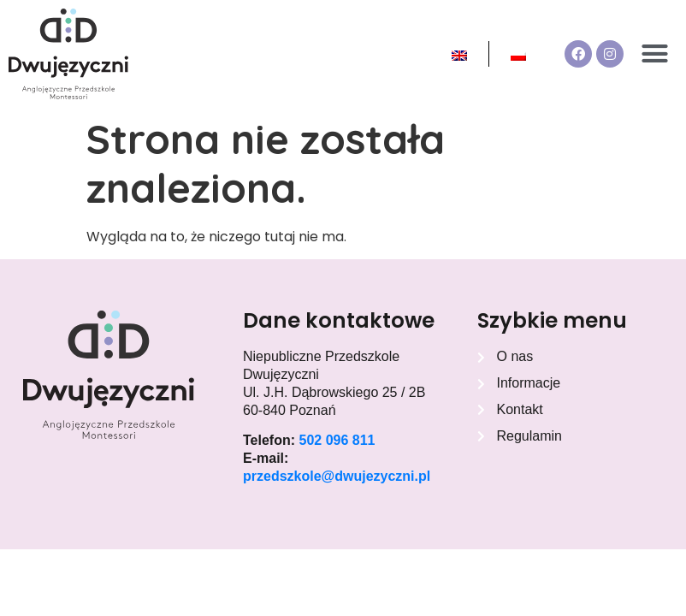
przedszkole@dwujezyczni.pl (337, 476)
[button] (655, 54)
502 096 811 (337, 440)
